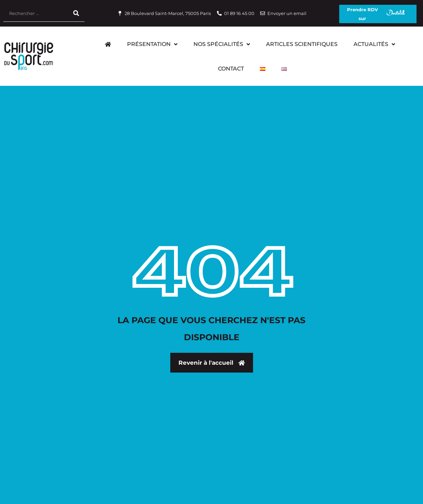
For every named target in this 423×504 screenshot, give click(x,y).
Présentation (152, 44)
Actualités (374, 44)
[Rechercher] (76, 13)
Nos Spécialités (222, 44)
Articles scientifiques (302, 44)
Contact (231, 69)
